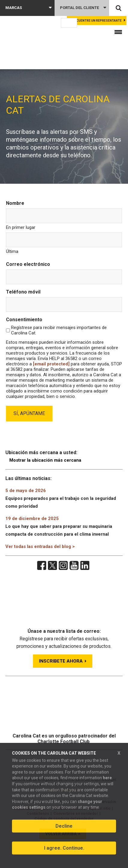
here (107, 778)
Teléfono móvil (23, 292)
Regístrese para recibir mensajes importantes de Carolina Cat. (59, 330)
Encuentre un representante (97, 21)
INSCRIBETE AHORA (61, 661)
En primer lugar (21, 227)
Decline (64, 826)
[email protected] (51, 364)
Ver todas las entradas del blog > (40, 546)
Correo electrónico (28, 264)
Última (12, 251)
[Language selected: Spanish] (69, 23)
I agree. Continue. (64, 848)
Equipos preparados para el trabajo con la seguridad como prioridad (61, 498)
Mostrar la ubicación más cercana (45, 460)
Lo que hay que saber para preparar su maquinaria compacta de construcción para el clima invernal (59, 526)
